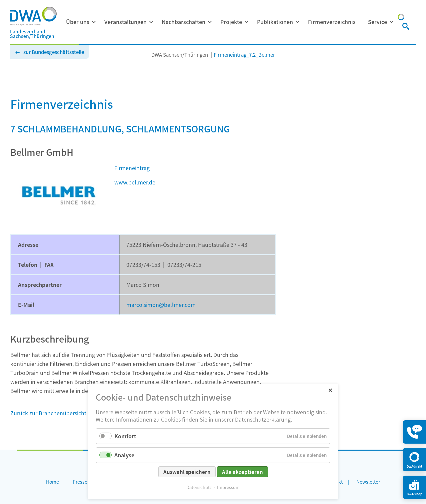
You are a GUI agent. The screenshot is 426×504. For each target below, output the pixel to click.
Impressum (228, 487)
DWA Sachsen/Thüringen (180, 55)
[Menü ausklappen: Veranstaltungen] (151, 22)
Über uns (78, 22)
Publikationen (275, 22)
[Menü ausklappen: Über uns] (94, 22)
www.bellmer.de (135, 182)
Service (377, 22)
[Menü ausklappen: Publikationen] (297, 22)
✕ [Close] (330, 390)
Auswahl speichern (187, 472)
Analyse (124, 455)
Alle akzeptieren (242, 472)
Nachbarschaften (183, 22)
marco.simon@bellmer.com (161, 305)
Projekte (231, 22)
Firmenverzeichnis (332, 22)
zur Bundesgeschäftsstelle (54, 52)
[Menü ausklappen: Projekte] (246, 22)
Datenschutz (199, 487)
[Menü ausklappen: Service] (391, 22)
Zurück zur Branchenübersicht (48, 413)
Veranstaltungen (125, 22)
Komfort (125, 436)
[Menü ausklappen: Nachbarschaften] (210, 22)
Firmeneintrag (132, 168)
